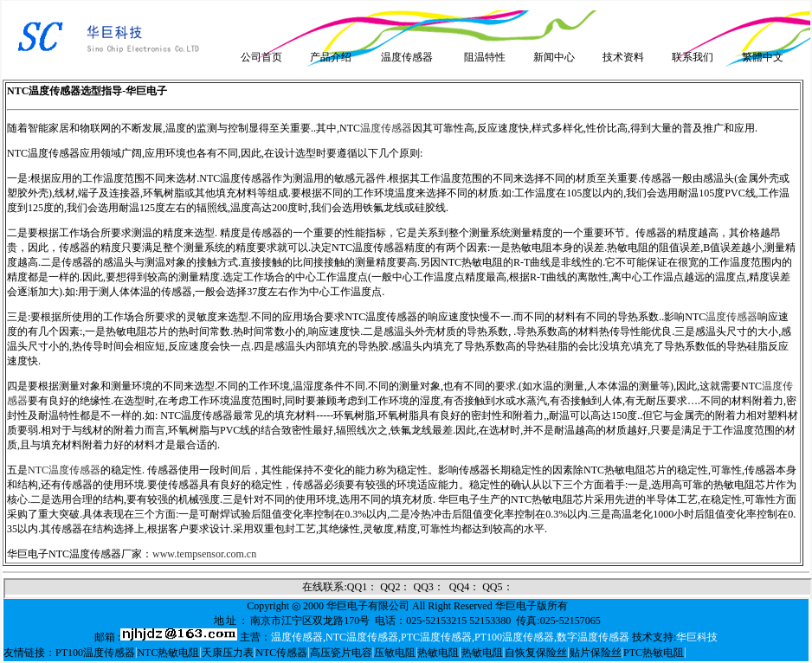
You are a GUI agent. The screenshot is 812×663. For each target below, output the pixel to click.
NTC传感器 (281, 653)
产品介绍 (331, 57)
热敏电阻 (438, 653)
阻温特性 (485, 57)
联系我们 (693, 57)
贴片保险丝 (596, 653)
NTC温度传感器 (64, 470)
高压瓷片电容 (341, 653)
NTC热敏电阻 (168, 653)
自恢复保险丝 (536, 653)
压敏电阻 (395, 653)
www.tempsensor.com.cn (204, 554)
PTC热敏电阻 (654, 653)
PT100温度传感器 (95, 653)
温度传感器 (407, 57)
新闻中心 (554, 57)
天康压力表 (228, 653)
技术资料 (623, 57)
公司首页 (261, 57)
